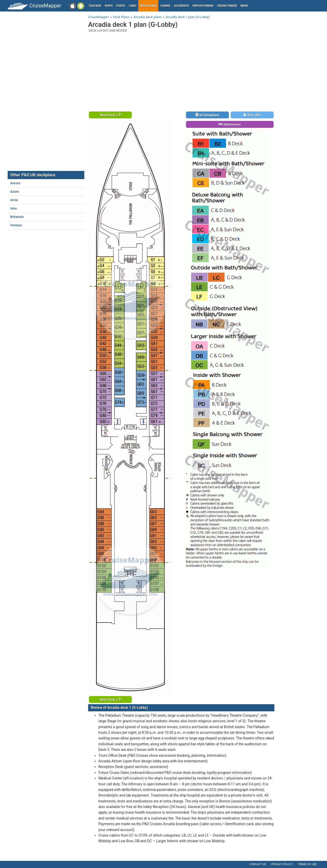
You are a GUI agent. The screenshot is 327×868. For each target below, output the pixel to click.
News (244, 6)
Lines (133, 6)
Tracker (95, 6)
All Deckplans (208, 115)
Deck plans (148, 6)
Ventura (16, 225)
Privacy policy (282, 864)
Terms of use (307, 864)
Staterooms (230, 124)
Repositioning (203, 6)
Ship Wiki (252, 115)
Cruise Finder (227, 6)
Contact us (258, 864)
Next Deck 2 (110, 115)
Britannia (17, 217)
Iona (13, 208)
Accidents (182, 6)
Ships (109, 6)
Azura (15, 191)
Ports (121, 6)
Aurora (15, 183)
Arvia (14, 200)
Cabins (165, 6)
